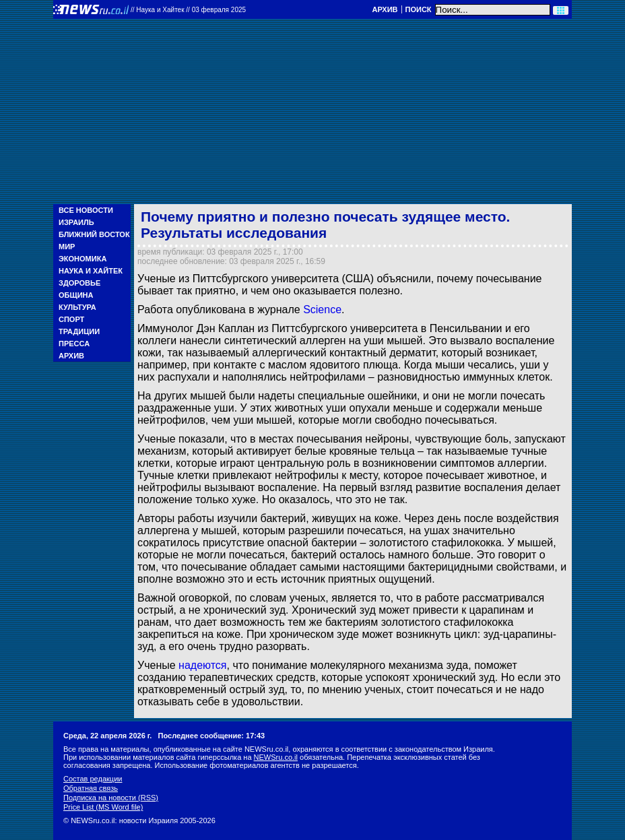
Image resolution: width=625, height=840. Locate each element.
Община (76, 295)
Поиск (419, 9)
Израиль (76, 222)
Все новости (86, 210)
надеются (202, 665)
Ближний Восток (94, 234)
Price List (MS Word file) (103, 807)
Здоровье (79, 283)
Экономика (83, 259)
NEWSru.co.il (276, 757)
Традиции (79, 331)
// (188, 10)
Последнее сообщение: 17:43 (212, 736)
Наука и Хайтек (91, 271)
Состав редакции (93, 779)
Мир (67, 247)
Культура (77, 307)
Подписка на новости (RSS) (111, 798)
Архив (385, 9)
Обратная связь (91, 788)
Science (322, 310)
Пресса (74, 344)
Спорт (71, 319)
